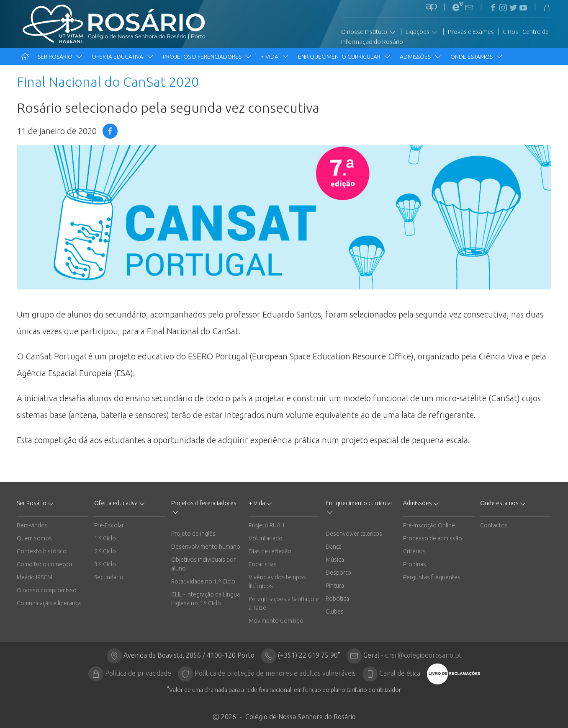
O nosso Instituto (369, 32)
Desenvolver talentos (354, 534)
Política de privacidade (138, 673)
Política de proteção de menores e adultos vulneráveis (275, 673)
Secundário (109, 577)
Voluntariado (266, 538)
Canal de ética (400, 673)
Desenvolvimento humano (206, 547)
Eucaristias (263, 564)
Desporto (338, 573)
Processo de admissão (433, 538)
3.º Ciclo (105, 564)
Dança (334, 547)
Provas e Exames (471, 32)
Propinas (415, 564)
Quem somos (34, 538)
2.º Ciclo (105, 551)
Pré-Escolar (109, 525)
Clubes (335, 612)
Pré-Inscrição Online (429, 525)
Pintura (335, 586)
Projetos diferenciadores (208, 57)
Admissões (421, 57)
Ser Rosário (60, 57)
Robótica (337, 599)
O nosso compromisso (47, 590)
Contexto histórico (42, 551)
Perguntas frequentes (432, 577)
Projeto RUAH (266, 525)
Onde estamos (477, 57)
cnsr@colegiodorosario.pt (423, 655)
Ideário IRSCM (35, 577)
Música (335, 560)
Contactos (494, 525)
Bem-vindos (32, 525)
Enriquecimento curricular (345, 57)
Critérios (414, 551)
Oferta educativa (123, 57)
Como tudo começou (44, 564)
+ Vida (275, 57)
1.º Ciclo (105, 538)
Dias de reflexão (270, 551)
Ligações (422, 32)
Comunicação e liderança (49, 603)
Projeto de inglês (193, 534)
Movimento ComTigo (276, 621)
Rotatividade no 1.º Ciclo (203, 581)
